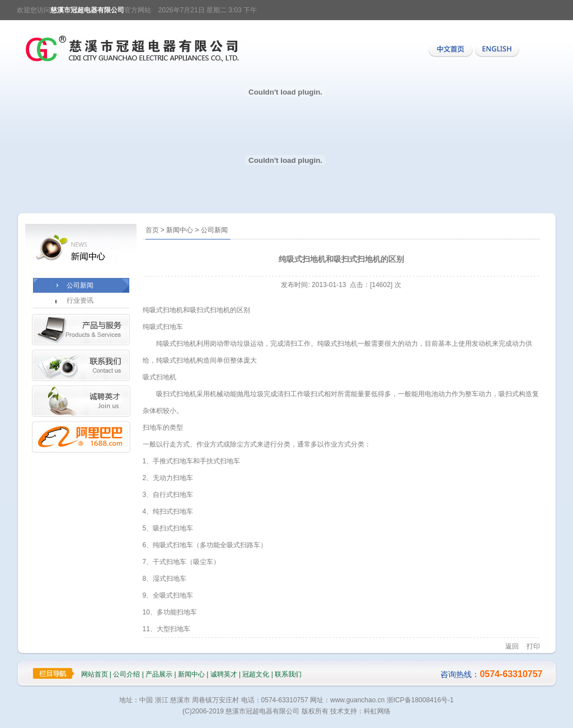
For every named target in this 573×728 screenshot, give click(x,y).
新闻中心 (191, 674)
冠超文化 (256, 674)
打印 (533, 646)
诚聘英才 (224, 674)
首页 (152, 230)
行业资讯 (80, 300)
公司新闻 (80, 285)
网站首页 (95, 674)
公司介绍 (126, 674)
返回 (512, 646)
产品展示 (159, 674)
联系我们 (288, 674)
